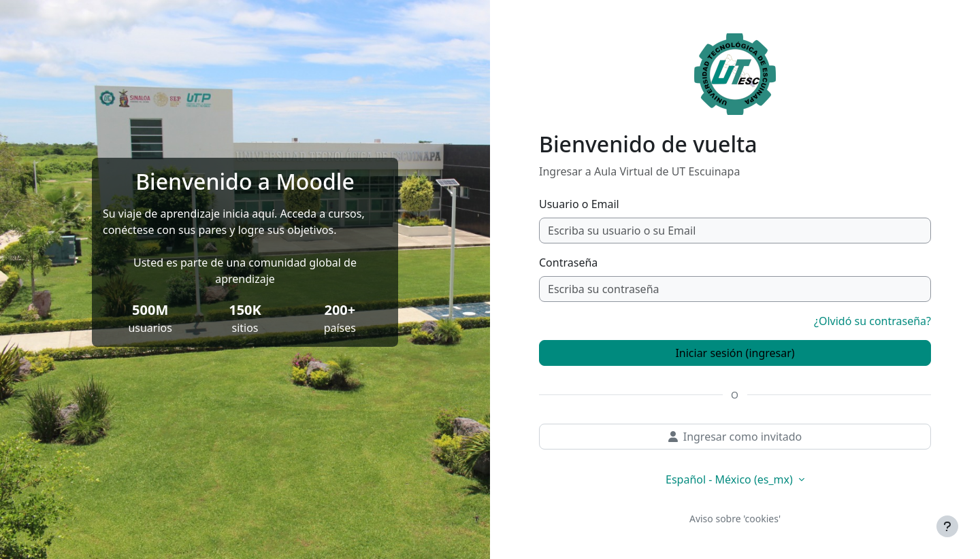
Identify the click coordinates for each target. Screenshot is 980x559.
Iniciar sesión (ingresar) (735, 353)
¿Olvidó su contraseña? (872, 321)
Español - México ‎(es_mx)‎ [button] (731, 479)
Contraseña (568, 262)
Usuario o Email (579, 204)
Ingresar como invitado (735, 437)
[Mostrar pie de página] (947, 526)
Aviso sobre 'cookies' (735, 519)
